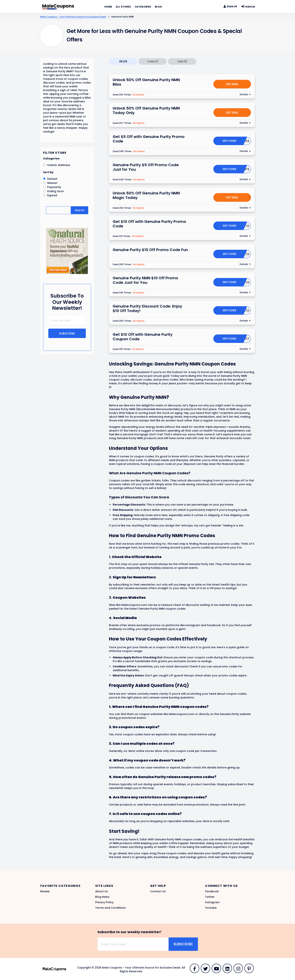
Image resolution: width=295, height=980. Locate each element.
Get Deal (232, 84)
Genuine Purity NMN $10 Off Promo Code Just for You (145, 280)
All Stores (123, 7)
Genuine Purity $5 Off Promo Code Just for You (146, 167)
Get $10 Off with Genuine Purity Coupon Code (143, 337)
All (123, 61)
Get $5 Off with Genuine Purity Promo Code (149, 139)
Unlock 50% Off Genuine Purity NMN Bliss (146, 82)
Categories (143, 7)
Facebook (212, 891)
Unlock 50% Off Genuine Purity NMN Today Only (146, 110)
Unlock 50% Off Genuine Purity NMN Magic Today (146, 195)
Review (45, 891)
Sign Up (230, 6)
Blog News (102, 897)
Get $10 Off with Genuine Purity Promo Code (149, 224)
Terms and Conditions (110, 908)
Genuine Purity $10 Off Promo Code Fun (150, 250)
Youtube (211, 908)
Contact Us (158, 891)
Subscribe (67, 333)
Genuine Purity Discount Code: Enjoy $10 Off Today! (147, 308)
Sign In (248, 7)
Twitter (210, 897)
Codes (153, 61)
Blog (158, 7)
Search (79, 210)
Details (244, 94)
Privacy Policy (104, 902)
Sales (182, 61)
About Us (102, 891)
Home (108, 7)
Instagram (212, 902)
